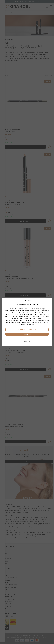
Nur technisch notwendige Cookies (27, 330)
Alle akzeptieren (27, 334)
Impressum (27, 339)
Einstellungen (23, 324)
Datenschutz (27, 342)
